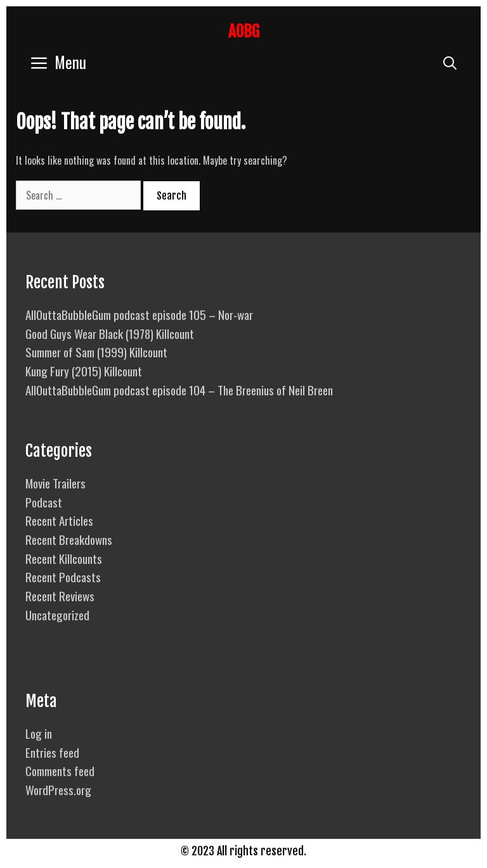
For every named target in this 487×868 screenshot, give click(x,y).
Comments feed (60, 770)
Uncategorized (57, 615)
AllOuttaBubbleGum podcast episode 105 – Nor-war (139, 314)
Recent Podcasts (63, 577)
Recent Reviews (60, 596)
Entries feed (52, 752)
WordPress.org (58, 789)
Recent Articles (59, 520)
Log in (39, 733)
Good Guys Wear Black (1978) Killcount (110, 333)
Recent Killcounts (64, 558)
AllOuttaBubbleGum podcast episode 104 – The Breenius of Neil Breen (179, 390)
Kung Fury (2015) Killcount (84, 371)
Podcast (44, 502)
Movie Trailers (55, 483)
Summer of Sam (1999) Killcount (96, 352)
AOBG (244, 31)
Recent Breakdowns (69, 539)
